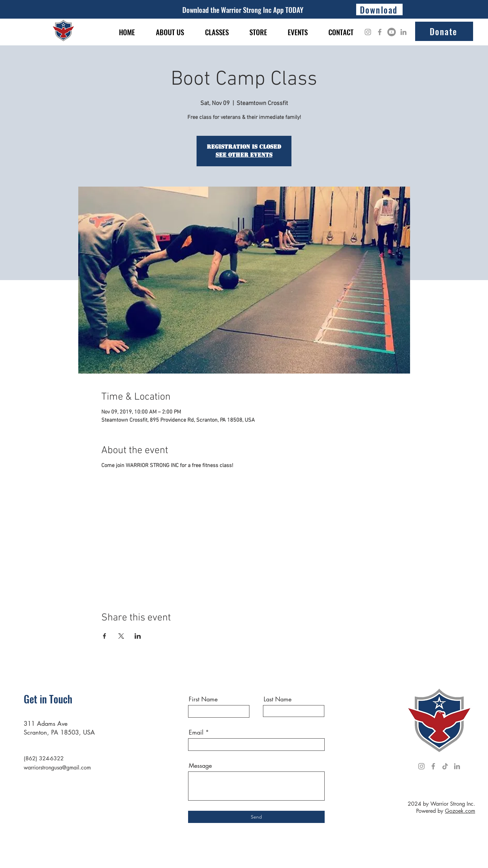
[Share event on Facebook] (105, 636)
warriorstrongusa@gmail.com (57, 768)
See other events (244, 155)
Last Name (278, 699)
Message (200, 765)
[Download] (379, 9)
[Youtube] (392, 32)
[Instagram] (368, 32)
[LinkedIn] (403, 32)
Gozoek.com (460, 811)
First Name (203, 699)
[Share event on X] (121, 636)
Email (196, 732)
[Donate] (444, 31)
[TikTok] (445, 766)
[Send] (256, 817)
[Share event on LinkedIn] (138, 636)
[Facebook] (380, 32)
